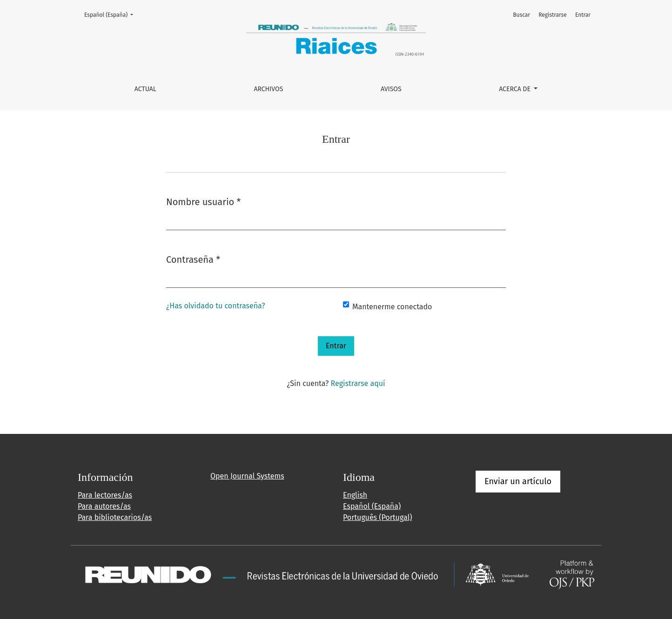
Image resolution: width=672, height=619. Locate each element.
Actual (145, 89)
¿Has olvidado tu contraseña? (216, 306)
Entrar (583, 15)
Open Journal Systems (247, 476)
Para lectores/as (105, 495)
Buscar (521, 15)
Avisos (391, 89)
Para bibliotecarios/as (115, 517)
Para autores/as (104, 506)
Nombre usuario (203, 201)
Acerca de (515, 89)
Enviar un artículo (518, 481)
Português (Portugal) (377, 517)
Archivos (268, 89)
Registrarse (553, 15)
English (355, 495)
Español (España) (111, 14)
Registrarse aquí (358, 383)
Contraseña (193, 259)
